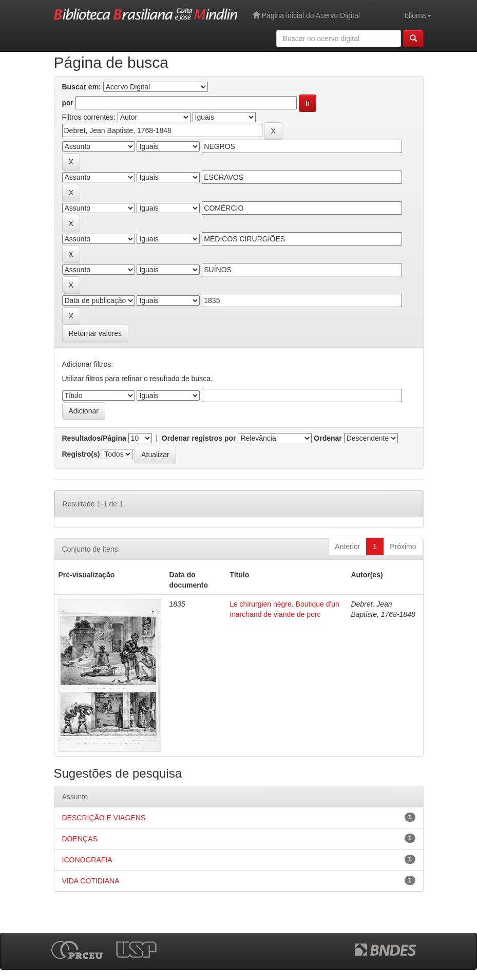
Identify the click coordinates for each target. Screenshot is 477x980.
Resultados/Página (94, 438)
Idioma (417, 15)
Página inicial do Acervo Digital (306, 15)
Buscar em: (82, 87)
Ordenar (328, 438)
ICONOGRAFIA (87, 860)
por (68, 103)
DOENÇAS (80, 839)
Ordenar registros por (199, 438)
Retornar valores (96, 333)
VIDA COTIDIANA (91, 881)
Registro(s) (81, 454)
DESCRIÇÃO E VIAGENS (104, 818)
